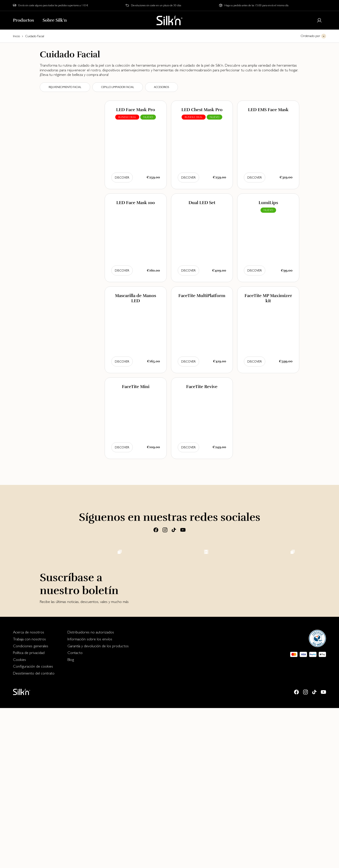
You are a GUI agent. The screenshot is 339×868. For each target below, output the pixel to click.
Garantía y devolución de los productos (98, 806)
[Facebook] (156, 530)
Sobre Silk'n (55, 20)
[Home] (169, 20)
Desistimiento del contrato (34, 833)
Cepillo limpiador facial (118, 87)
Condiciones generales (31, 806)
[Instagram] (165, 530)
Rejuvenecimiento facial (65, 87)
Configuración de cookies (33, 826)
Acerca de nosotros (29, 792)
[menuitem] (34, 792)
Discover (122, 177)
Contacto (75, 813)
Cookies (19, 819)
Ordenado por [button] (310, 36)
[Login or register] (319, 20)
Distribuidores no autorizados (91, 792)
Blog (71, 819)
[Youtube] (183, 530)
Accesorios (162, 87)
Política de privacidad (29, 813)
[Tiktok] (174, 530)
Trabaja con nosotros (29, 799)
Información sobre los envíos (90, 799)
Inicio (16, 36)
